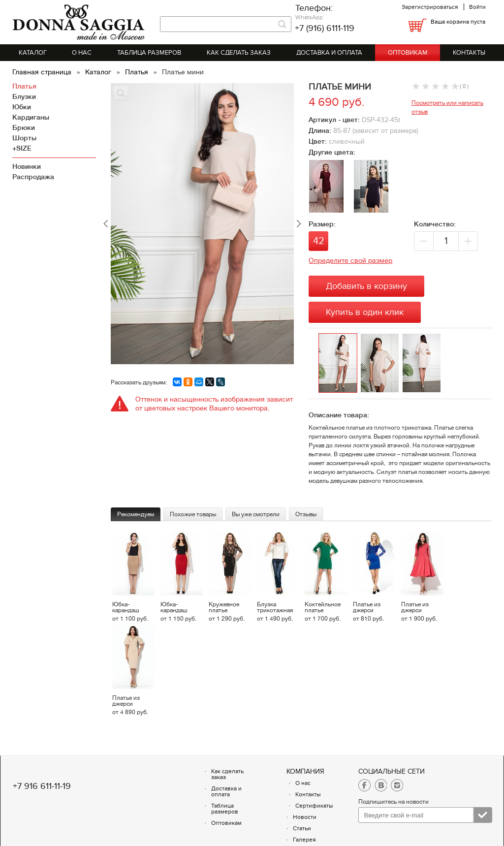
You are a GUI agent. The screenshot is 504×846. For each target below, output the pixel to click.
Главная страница (43, 72)
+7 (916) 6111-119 (325, 28)
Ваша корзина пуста (458, 22)
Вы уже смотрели (256, 514)
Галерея (304, 840)
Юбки (22, 107)
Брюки (24, 127)
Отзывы (306, 514)
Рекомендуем (136, 514)
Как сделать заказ (239, 53)
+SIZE (22, 148)
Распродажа (33, 177)
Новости (305, 817)
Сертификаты (314, 806)
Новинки (27, 166)
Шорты (24, 138)
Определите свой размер (350, 260)
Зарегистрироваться (430, 7)
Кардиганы (31, 117)
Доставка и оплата (329, 53)
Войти (477, 7)
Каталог (33, 53)
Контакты (469, 53)
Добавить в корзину (366, 286)
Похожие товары (193, 514)
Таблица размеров (149, 53)
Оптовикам (408, 53)
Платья (138, 72)
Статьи (302, 828)
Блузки (24, 96)
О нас (82, 53)
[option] (339, 363)
